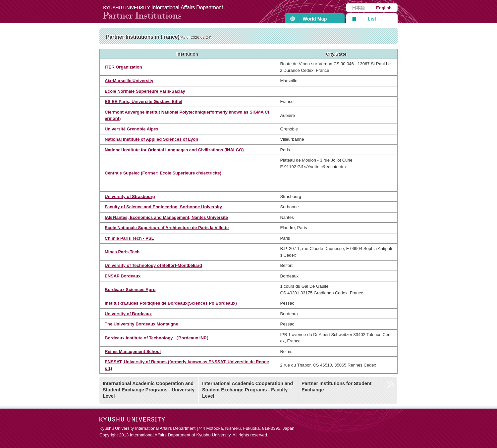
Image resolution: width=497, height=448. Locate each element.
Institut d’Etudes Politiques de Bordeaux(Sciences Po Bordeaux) (171, 303)
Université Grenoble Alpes (132, 129)
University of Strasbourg (130, 197)
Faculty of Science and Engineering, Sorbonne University (163, 207)
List (372, 19)
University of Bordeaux (128, 314)
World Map (315, 19)
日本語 (358, 8)
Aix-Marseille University (129, 81)
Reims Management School (133, 351)
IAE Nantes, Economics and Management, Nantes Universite (166, 217)
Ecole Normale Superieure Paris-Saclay (145, 91)
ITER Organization (123, 67)
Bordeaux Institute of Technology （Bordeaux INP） (158, 338)
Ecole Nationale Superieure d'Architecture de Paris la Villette (167, 228)
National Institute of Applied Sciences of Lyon (151, 139)
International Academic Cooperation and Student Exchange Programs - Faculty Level (248, 390)
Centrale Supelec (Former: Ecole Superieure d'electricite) (163, 173)
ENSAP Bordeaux (123, 276)
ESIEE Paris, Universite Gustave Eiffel (143, 101)
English (384, 8)
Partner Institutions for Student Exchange (336, 387)
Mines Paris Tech (122, 252)
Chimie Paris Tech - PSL (129, 238)
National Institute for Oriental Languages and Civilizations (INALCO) (174, 150)
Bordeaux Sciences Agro (130, 290)
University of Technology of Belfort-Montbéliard (153, 265)
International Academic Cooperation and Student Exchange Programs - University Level (149, 390)
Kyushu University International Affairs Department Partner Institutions (167, 12)
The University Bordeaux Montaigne (141, 324)
